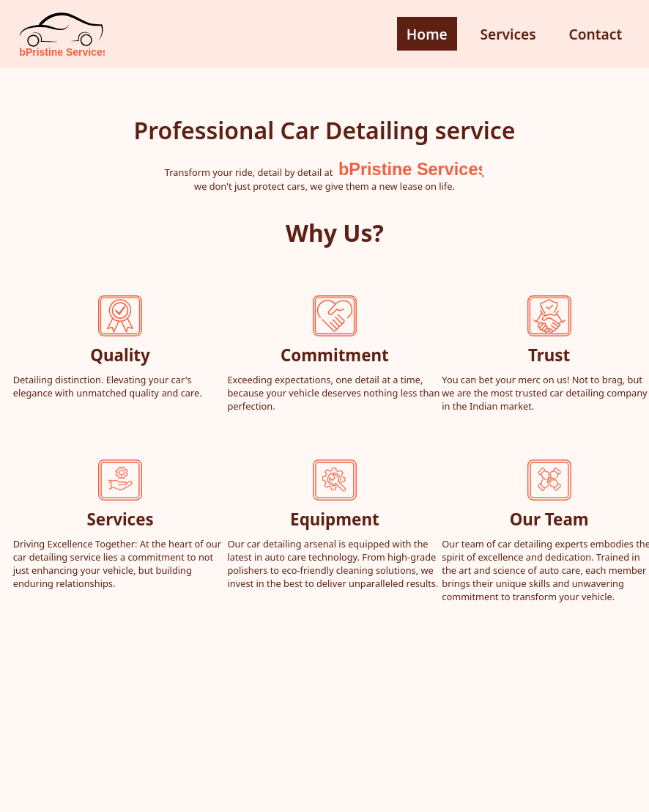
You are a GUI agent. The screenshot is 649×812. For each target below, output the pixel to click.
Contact (595, 34)
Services (508, 34)
